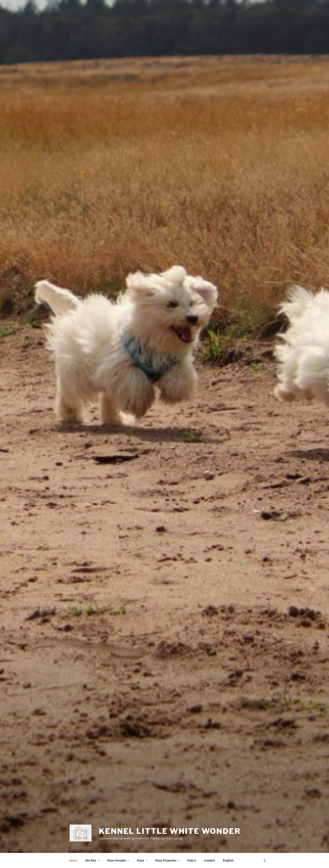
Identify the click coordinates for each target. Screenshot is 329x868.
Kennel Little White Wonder (170, 831)
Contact (209, 860)
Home (73, 860)
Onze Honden (119, 860)
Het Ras (93, 860)
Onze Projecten (168, 860)
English (228, 860)
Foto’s (192, 860)
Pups (143, 860)
